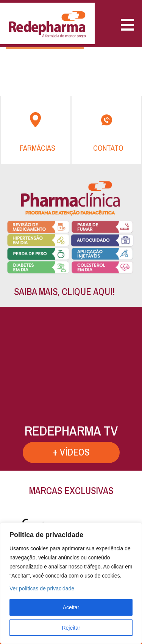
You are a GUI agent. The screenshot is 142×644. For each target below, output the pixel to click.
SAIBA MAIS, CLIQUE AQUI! (64, 292)
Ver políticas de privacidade (42, 588)
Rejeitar (71, 628)
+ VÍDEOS (71, 452)
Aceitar (71, 607)
